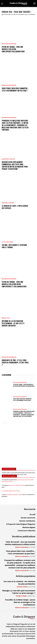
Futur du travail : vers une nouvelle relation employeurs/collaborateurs (13, 49)
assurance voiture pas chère (17, 485)
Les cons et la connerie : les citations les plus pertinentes (19, 583)
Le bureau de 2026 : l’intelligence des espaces (15, 207)
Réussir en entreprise (9, 44)
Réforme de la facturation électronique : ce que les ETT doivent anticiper (13, 323)
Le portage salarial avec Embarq (11, 491)
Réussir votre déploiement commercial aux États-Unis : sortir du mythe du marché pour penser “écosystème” (15, 165)
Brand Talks (6, 318)
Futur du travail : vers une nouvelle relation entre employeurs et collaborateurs (14, 284)
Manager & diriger (8, 203)
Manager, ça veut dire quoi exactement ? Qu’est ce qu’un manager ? (19, 592)
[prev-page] (3, 423)
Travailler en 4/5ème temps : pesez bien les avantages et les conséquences (20, 602)
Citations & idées (7, 242)
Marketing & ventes (8, 159)
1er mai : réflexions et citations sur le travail (14, 246)
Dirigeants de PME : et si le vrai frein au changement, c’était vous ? (15, 362)
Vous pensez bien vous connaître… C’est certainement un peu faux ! (15, 89)
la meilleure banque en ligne (14, 495)
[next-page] (6, 423)
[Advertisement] (18, 447)
